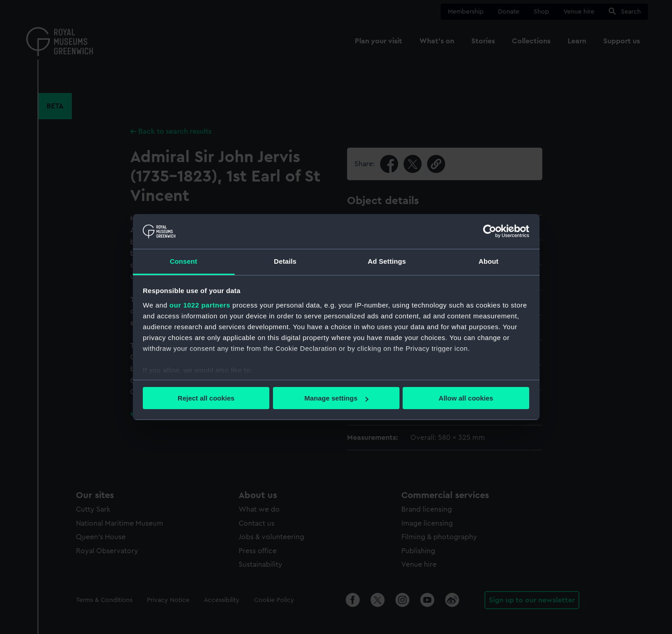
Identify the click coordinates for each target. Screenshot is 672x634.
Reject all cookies (206, 398)
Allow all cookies (466, 398)
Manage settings (336, 398)
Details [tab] (285, 261)
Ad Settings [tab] (387, 261)
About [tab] (489, 261)
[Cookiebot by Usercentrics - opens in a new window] (490, 231)
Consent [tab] (184, 261)
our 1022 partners (200, 305)
